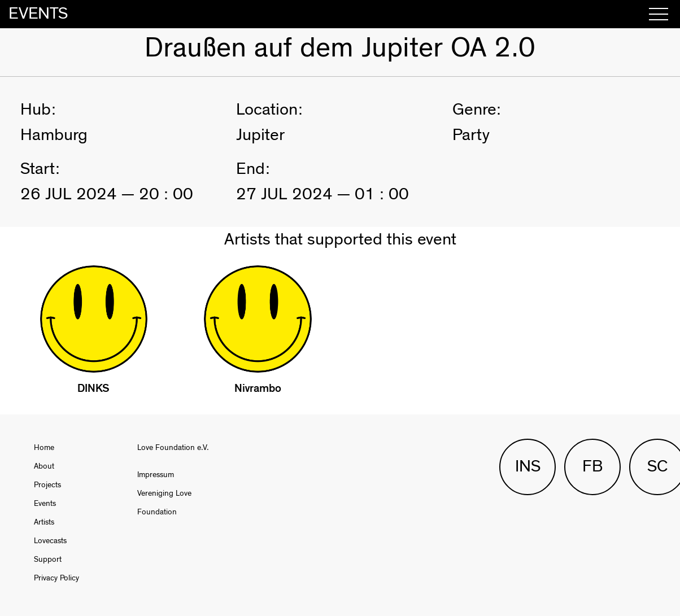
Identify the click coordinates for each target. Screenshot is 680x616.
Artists (44, 522)
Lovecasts (50, 541)
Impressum (156, 475)
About (44, 466)
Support (48, 560)
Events (45, 504)
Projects (47, 485)
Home (44, 448)
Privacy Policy (56, 578)
